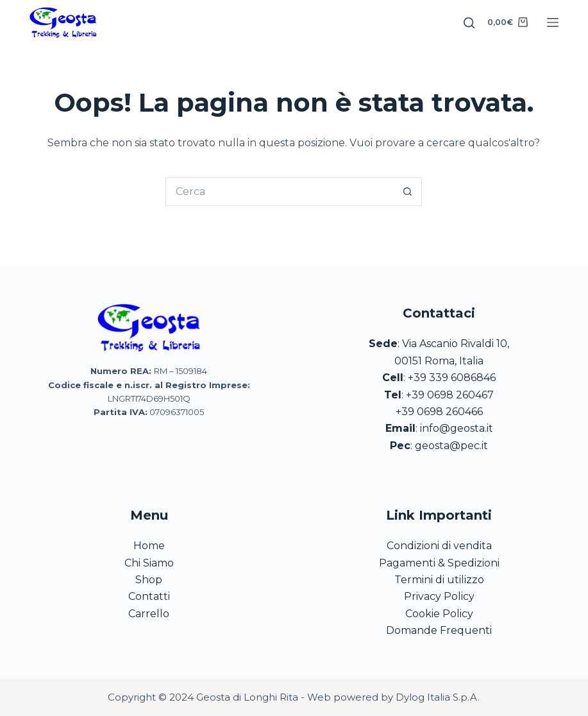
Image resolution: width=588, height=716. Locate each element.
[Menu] (553, 22)
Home (149, 546)
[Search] (469, 23)
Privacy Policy (439, 596)
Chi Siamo (149, 563)
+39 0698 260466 (439, 412)
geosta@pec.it (451, 446)
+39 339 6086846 (452, 378)
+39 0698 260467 (450, 395)
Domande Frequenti (439, 630)
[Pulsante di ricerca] (407, 192)
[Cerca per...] (279, 192)
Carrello (149, 614)
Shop (149, 580)
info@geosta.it (457, 428)
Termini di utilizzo (439, 580)
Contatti (149, 596)
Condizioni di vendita (439, 546)
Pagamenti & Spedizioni (439, 563)
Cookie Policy (439, 614)
